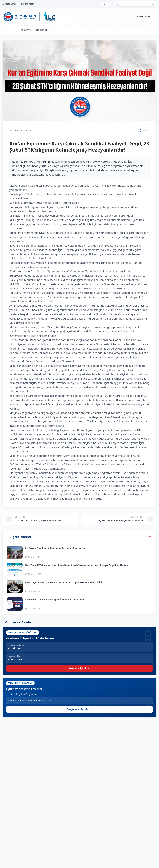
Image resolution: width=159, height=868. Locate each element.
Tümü (150, 537)
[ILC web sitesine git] (49, 16)
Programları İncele (80, 709)
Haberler (42, 30)
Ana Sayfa (25, 30)
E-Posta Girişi (9, 4)
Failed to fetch (146, 16)
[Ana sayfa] (20, 16)
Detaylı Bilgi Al (79, 668)
